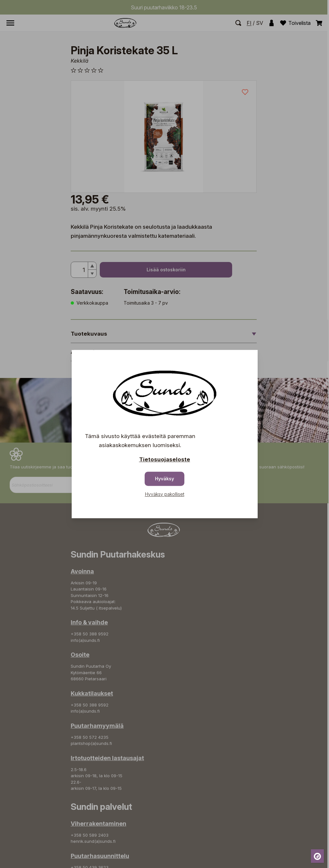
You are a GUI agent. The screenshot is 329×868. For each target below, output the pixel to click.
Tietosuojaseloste (165, 459)
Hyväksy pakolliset (165, 494)
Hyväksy (164, 479)
